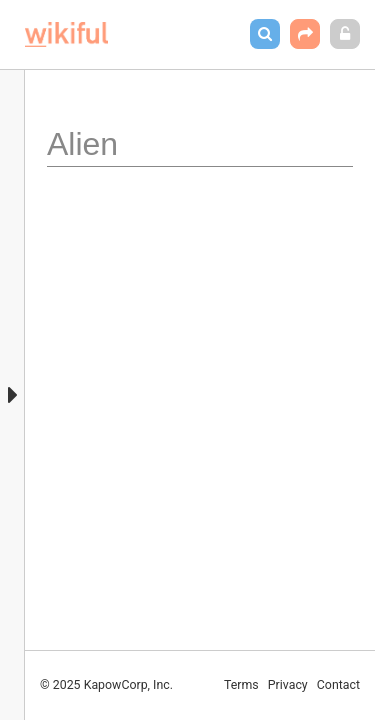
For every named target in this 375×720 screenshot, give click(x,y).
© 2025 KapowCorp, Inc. (106, 685)
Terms (241, 685)
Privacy (288, 685)
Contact (338, 685)
